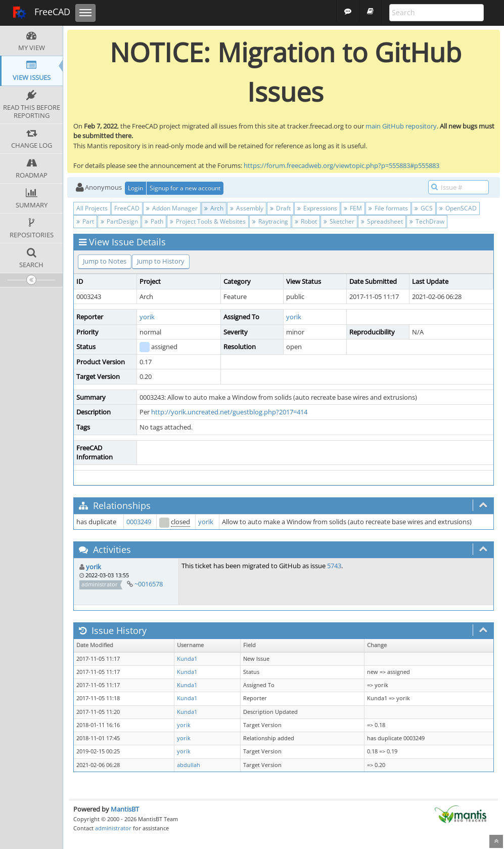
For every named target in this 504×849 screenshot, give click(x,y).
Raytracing (270, 221)
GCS (424, 208)
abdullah (189, 765)
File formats (388, 208)
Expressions (317, 208)
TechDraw (427, 221)
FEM (353, 208)
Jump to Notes (105, 261)
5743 (334, 566)
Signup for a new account (185, 188)
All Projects (92, 208)
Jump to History (161, 261)
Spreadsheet (382, 221)
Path (154, 221)
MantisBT (125, 809)
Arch (214, 208)
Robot (306, 221)
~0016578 (149, 584)
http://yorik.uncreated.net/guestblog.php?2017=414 (229, 412)
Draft (280, 208)
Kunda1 (187, 659)
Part (85, 221)
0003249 (139, 522)
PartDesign (119, 221)
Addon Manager (172, 208)
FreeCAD (41, 13)
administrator (113, 828)
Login (135, 188)
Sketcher (339, 221)
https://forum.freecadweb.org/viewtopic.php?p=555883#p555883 (341, 165)
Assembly (247, 208)
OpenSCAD (458, 208)
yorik (147, 317)
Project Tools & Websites (208, 221)
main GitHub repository (401, 126)
